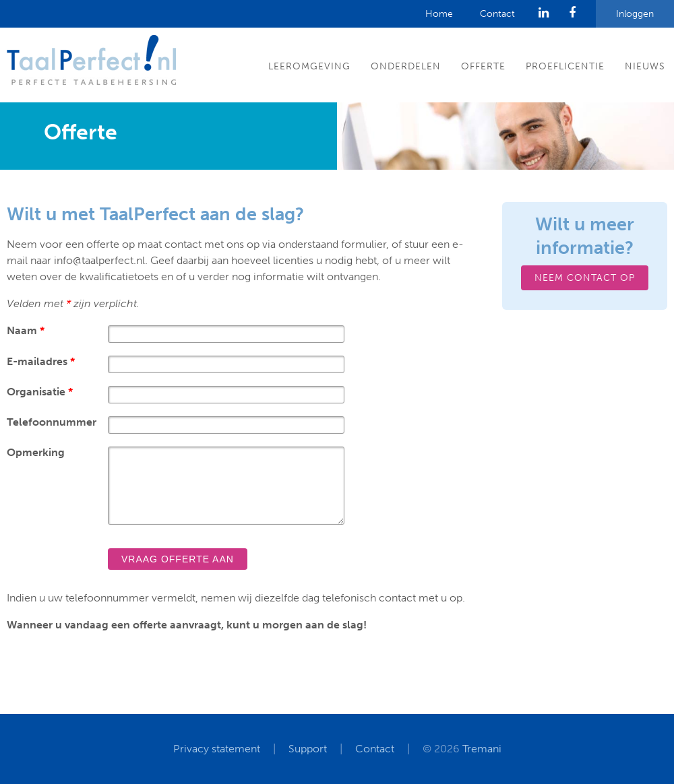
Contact (497, 14)
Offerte (483, 66)
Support (308, 749)
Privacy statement (217, 749)
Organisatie (40, 392)
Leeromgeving (309, 66)
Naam (26, 330)
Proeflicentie (565, 66)
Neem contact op (585, 278)
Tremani (482, 749)
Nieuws (645, 66)
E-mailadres (41, 361)
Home (439, 14)
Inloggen (635, 14)
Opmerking (36, 452)
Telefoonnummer (52, 422)
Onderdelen (406, 66)
